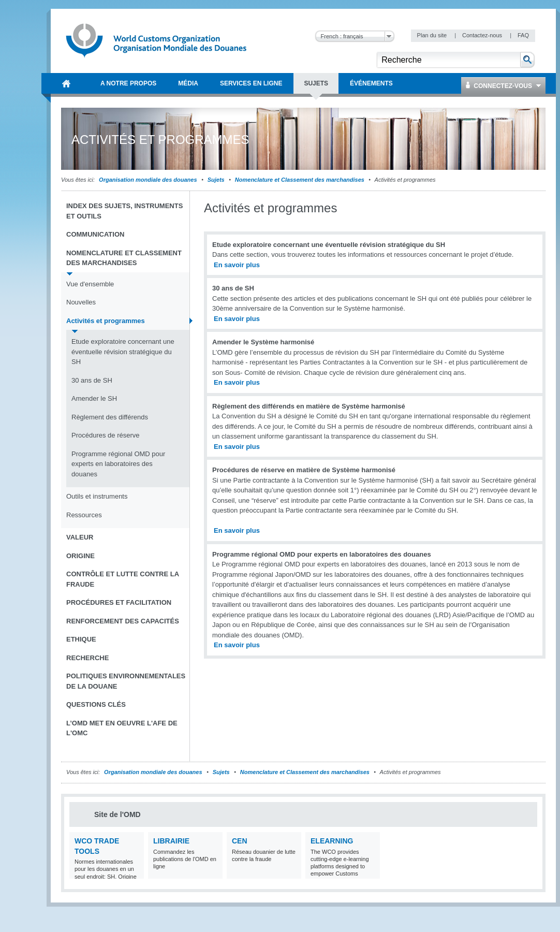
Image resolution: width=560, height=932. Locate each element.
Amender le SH (94, 398)
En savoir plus (237, 265)
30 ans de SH (92, 380)
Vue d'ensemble (90, 284)
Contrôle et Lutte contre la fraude (123, 579)
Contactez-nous (483, 35)
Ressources (84, 515)
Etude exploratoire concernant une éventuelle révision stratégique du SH (123, 352)
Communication (95, 234)
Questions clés (96, 704)
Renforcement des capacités (123, 621)
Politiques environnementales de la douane (126, 681)
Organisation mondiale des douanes (148, 180)
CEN (240, 841)
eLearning (332, 841)
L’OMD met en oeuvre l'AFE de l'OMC (122, 728)
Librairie (171, 841)
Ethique (81, 639)
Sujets (216, 180)
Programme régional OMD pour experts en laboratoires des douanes (118, 464)
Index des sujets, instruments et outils (124, 211)
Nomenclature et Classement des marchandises (300, 180)
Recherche (87, 658)
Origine (80, 556)
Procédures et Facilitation (119, 602)
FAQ (523, 35)
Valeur (80, 537)
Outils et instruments (97, 496)
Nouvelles (81, 302)
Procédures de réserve (106, 435)
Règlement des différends (110, 417)
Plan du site (433, 35)
